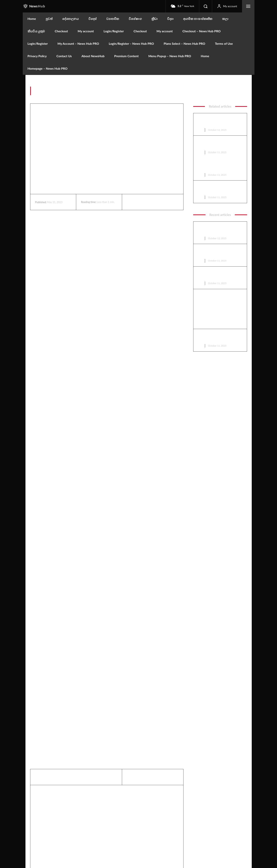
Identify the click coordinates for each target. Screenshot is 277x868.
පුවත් (200, 130)
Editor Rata (142, 792)
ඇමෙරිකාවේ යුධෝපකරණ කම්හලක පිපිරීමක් (217, 166)
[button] (205, 6)
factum (243, 93)
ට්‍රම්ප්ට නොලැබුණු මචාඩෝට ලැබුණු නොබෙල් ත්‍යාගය (219, 144)
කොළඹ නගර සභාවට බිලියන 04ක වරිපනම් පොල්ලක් (220, 122)
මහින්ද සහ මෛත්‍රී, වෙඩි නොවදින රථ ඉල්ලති (215, 189)
